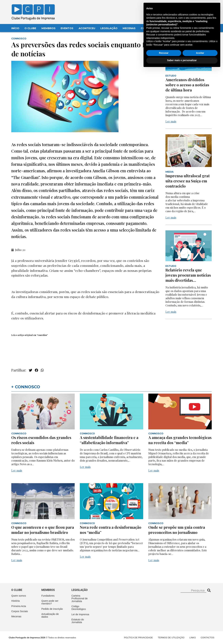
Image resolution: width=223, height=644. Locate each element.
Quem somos (19, 596)
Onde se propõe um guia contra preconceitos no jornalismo (177, 530)
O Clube (30, 28)
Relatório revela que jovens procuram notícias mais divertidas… (188, 275)
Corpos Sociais (20, 611)
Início (15, 28)
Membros (48, 28)
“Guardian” (42, 335)
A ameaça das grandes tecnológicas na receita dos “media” (180, 440)
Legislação (109, 28)
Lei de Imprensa (80, 614)
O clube (17, 590)
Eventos (67, 28)
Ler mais (171, 121)
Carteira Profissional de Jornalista (79, 598)
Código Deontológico (79, 608)
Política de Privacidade (138, 638)
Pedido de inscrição (52, 609)
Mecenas (129, 28)
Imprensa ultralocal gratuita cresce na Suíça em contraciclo (188, 181)
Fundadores (48, 596)
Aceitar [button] (200, 627)
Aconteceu (87, 28)
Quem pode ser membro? (50, 602)
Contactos (149, 28)
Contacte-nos (202, 6)
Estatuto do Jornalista (78, 621)
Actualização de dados (50, 615)
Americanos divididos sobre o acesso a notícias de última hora (187, 85)
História (16, 601)
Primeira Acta (19, 606)
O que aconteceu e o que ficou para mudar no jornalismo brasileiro (43, 530)
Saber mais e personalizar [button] (182, 635)
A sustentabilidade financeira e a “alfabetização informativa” (109, 440)
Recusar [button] (164, 627)
